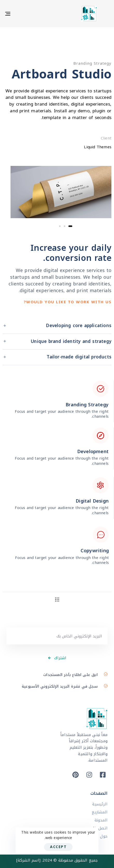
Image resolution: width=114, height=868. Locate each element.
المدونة (101, 820)
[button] (57, 326)
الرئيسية (100, 804)
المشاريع (100, 812)
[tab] (57, 326)
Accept (58, 847)
